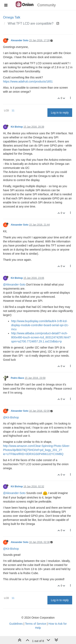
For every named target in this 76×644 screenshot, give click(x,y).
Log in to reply (60, 113)
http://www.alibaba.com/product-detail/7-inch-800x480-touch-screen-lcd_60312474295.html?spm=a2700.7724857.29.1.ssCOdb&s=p (41, 337)
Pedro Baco (17, 378)
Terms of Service (35, 624)
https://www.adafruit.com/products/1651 (28, 81)
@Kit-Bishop (11, 417)
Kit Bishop (17, 127)
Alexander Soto (20, 40)
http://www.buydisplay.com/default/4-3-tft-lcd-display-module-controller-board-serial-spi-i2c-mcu (40, 325)
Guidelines (16, 624)
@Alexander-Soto (14, 285)
